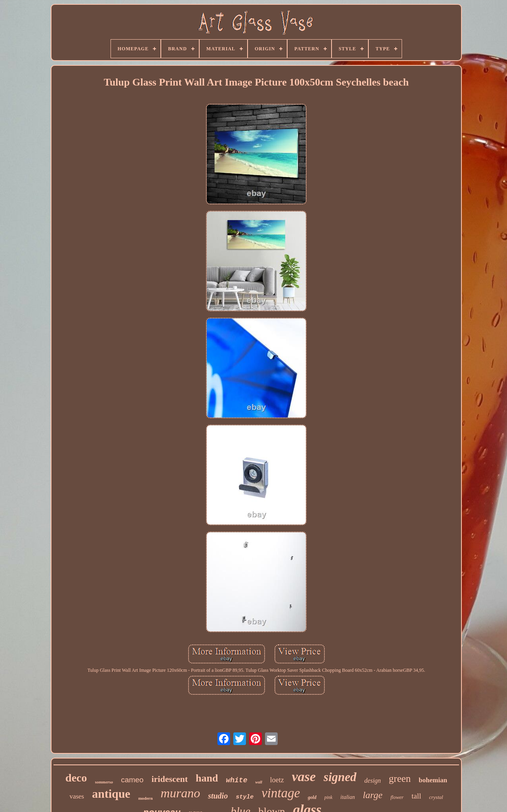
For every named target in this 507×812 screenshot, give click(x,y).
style (245, 797)
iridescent (170, 779)
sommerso (104, 782)
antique (111, 794)
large (373, 795)
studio (218, 796)
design (373, 781)
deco (76, 778)
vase (304, 777)
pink (329, 797)
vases (77, 796)
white (236, 780)
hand (207, 778)
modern (146, 798)
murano (181, 793)
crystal (436, 797)
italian (348, 797)
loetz (277, 780)
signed (340, 777)
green (400, 779)
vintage (281, 793)
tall (416, 796)
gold (312, 797)
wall (258, 782)
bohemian (433, 780)
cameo (132, 780)
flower (397, 797)
